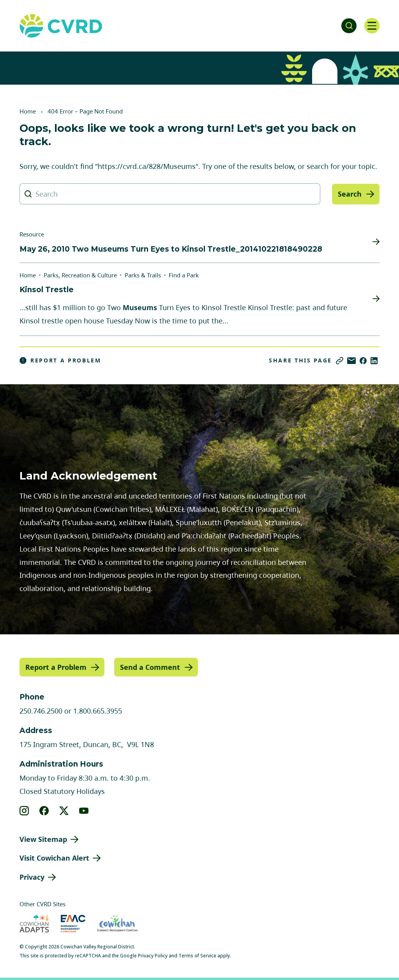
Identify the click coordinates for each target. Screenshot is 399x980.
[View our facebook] (44, 810)
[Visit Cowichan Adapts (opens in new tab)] (34, 924)
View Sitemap (43, 839)
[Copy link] (340, 361)
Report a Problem (60, 360)
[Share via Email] (351, 361)
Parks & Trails (143, 275)
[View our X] (64, 810)
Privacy (32, 877)
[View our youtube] (84, 810)
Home (28, 111)
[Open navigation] (372, 26)
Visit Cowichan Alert (54, 858)
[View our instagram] (24, 810)
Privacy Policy (153, 956)
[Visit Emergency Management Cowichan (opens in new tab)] (73, 924)
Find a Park (184, 275)
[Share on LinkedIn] (374, 361)
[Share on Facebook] (363, 361)
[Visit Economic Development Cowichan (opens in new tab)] (117, 924)
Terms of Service (197, 956)
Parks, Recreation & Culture (80, 275)
